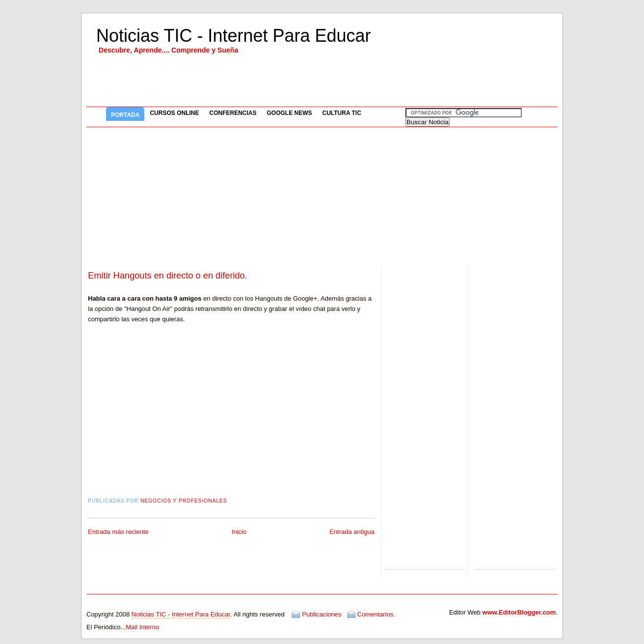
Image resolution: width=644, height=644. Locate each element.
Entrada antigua (352, 532)
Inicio (239, 532)
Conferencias (233, 113)
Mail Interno (142, 627)
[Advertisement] (322, 196)
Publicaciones (322, 614)
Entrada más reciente (118, 532)
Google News (289, 113)
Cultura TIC (342, 113)
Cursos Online (174, 113)
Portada (125, 115)
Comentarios (376, 614)
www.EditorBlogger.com (519, 612)
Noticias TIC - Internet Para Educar (234, 36)
